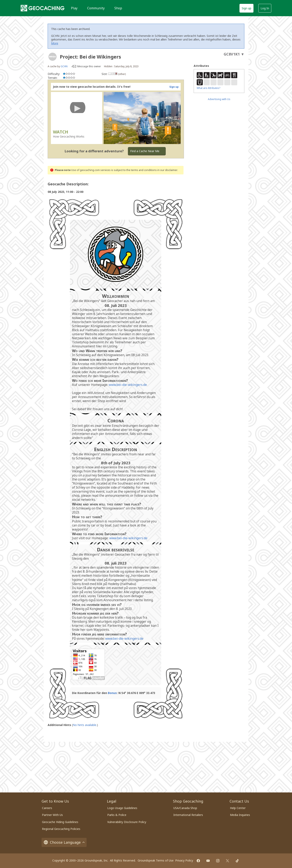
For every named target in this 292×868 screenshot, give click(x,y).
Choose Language (64, 842)
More (55, 43)
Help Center (238, 808)
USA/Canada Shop (185, 808)
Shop (118, 8)
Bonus (112, 693)
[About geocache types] (53, 57)
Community (96, 8)
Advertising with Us (219, 99)
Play (74, 8)
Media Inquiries (240, 815)
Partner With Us (52, 815)
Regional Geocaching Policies (61, 829)
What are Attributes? (208, 88)
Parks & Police (117, 815)
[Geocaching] (43, 8)
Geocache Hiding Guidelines (60, 822)
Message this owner (89, 66)
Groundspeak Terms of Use (156, 860)
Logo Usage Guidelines (122, 808)
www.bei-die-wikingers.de (128, 385)
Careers (47, 808)
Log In (265, 8)
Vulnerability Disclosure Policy (127, 822)
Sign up (246, 8)
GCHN (64, 66)
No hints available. (85, 725)
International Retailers (188, 815)
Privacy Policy (184, 860)
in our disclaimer (167, 170)
